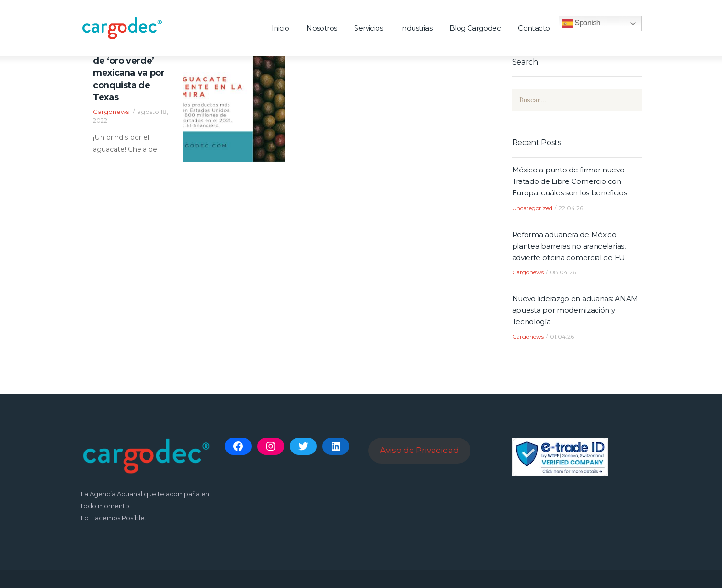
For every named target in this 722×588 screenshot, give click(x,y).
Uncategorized (532, 208)
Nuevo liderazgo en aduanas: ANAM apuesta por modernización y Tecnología (575, 310)
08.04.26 (563, 272)
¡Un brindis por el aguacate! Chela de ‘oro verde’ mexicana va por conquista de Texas (130, 67)
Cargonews (111, 112)
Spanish (581, 23)
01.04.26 (562, 337)
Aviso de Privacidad (419, 450)
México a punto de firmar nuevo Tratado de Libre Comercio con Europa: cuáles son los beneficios (570, 181)
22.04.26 (571, 208)
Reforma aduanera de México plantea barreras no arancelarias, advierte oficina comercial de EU (569, 246)
